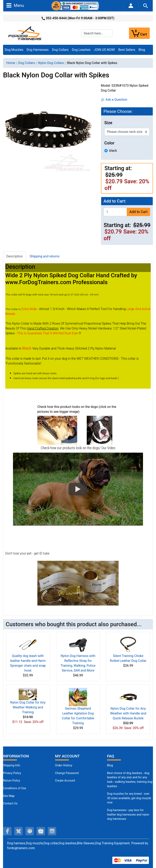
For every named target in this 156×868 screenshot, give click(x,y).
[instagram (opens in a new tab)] (52, 831)
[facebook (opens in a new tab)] (7, 831)
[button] (78, 489)
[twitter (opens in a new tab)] (18, 831)
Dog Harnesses (38, 50)
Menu (15, 5)
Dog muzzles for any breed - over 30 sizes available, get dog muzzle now (129, 798)
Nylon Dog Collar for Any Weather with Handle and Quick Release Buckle (128, 713)
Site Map (9, 796)
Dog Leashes (81, 50)
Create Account (65, 781)
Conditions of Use (15, 788)
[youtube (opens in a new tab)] (41, 831)
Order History (64, 765)
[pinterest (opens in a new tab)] (30, 831)
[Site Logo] (25, 33)
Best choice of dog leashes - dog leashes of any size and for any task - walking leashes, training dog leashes (130, 780)
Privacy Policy (12, 773)
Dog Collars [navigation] (27, 63)
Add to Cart (138, 212)
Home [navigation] (11, 63)
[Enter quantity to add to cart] (115, 212)
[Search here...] (97, 33)
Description (15, 256)
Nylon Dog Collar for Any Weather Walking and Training (28, 707)
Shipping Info (12, 765)
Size (108, 123)
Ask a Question (114, 100)
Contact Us (10, 803)
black (113, 151)
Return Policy (12, 781)
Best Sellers (127, 50)
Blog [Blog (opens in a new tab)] (142, 50)
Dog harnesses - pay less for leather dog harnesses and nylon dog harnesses (128, 815)
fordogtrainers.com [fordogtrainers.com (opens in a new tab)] (21, 848)
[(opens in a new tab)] (57, 430)
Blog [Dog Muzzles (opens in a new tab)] (110, 765)
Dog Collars (60, 50)
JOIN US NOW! (104, 50)
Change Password (67, 773)
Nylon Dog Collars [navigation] (51, 63)
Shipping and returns (45, 256)
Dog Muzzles (14, 50)
